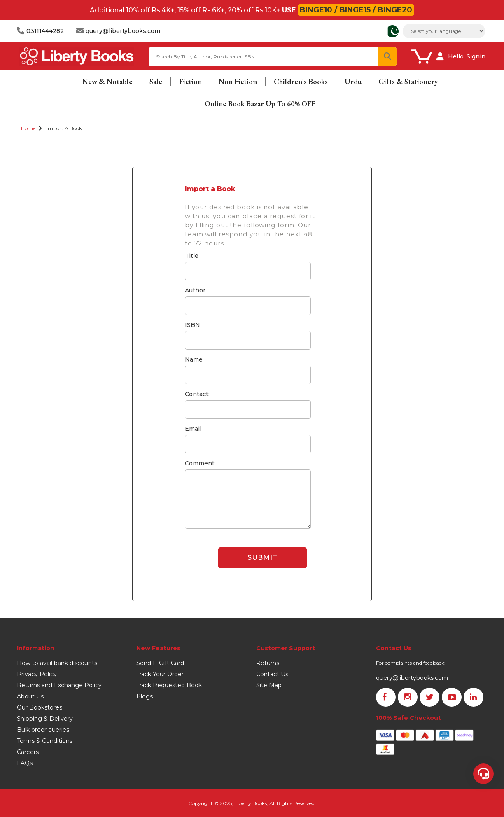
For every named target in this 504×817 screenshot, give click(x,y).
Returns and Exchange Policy (59, 685)
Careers (28, 752)
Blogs (145, 696)
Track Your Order (160, 674)
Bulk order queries (43, 730)
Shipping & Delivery (45, 719)
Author (195, 290)
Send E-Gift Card (160, 663)
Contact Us (272, 674)
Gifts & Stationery (408, 81)
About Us (30, 696)
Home (28, 128)
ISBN (192, 325)
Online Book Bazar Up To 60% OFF (260, 104)
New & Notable (107, 81)
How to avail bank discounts (57, 663)
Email (193, 429)
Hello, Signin (467, 56)
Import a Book (64, 128)
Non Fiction (238, 81)
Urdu (353, 81)
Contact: (197, 394)
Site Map (269, 685)
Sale (156, 81)
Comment (200, 463)
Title (192, 256)
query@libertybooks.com (412, 678)
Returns (268, 663)
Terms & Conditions (45, 741)
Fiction (190, 81)
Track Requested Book (169, 685)
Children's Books (301, 81)
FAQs (25, 763)
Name (194, 359)
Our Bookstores (40, 707)
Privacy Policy (37, 674)
